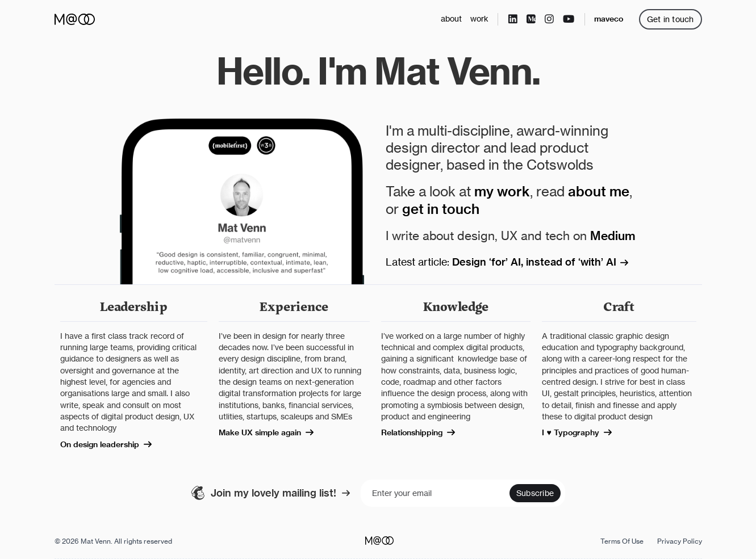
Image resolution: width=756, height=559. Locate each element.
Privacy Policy (680, 541)
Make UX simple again (272, 432)
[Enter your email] (463, 493)
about (451, 19)
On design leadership (112, 444)
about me (599, 191)
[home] (75, 19)
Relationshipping (424, 432)
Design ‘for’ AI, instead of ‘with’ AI (546, 262)
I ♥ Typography (582, 432)
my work (502, 191)
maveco (609, 19)
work (479, 19)
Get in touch (671, 19)
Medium (613, 236)
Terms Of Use (622, 541)
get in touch (441, 209)
